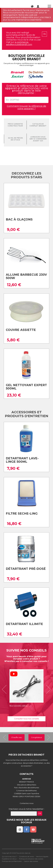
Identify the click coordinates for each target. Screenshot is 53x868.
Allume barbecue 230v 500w (26, 276)
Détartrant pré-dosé (26, 569)
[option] (27, 689)
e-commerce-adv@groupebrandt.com (19, 43)
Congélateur (37, 737)
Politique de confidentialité (12, 861)
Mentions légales (42, 856)
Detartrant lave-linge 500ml (22, 460)
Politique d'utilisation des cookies (31, 859)
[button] (5, 689)
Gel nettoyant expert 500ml (26, 387)
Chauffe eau (17, 737)
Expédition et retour (9, 859)
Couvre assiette (21, 330)
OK (40, 813)
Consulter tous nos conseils (27, 719)
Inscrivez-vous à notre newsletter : (27, 809)
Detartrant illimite (24, 624)
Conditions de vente (26, 856)
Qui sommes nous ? (9, 856)
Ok (44, 34)
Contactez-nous (27, 803)
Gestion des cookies (31, 861)
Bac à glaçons (19, 219)
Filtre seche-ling (22, 514)
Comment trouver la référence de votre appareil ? (27, 107)
